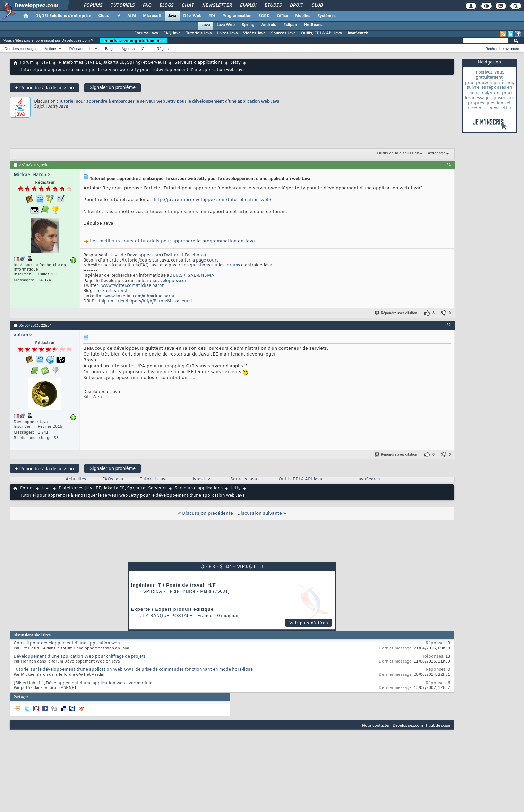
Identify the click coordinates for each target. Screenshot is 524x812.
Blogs (166, 6)
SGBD (264, 16)
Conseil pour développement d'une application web (67, 643)
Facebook (195, 255)
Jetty (236, 63)
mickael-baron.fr (112, 291)
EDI (212, 16)
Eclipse (290, 25)
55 (56, 438)
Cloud (104, 16)
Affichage (437, 153)
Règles (163, 49)
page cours (207, 260)
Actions (51, 49)
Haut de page (438, 725)
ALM (132, 16)
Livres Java (227, 33)
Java (172, 16)
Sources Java (283, 33)
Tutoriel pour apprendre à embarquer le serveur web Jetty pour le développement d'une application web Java (169, 101)
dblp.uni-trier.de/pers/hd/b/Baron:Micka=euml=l (146, 301)
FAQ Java (172, 33)
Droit (296, 6)
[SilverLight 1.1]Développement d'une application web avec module (83, 683)
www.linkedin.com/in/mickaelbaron (140, 296)
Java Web (226, 25)
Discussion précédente (208, 514)
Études (273, 6)
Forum (27, 63)
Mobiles (303, 16)
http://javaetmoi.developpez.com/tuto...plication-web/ (213, 200)
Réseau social (81, 49)
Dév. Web (192, 16)
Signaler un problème (113, 87)
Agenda (128, 49)
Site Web (93, 397)
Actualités (76, 479)
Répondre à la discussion (44, 88)
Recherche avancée (502, 49)
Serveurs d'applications (199, 63)
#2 (449, 325)
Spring (248, 25)
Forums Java (146, 33)
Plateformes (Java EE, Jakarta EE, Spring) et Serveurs (113, 63)
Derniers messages (21, 49)
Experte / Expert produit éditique (173, 609)
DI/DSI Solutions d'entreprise (63, 16)
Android (269, 25)
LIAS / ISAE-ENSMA (194, 276)
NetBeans (313, 25)
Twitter (171, 255)
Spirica (153, 591)
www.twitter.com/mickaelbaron (133, 286)
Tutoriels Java (199, 33)
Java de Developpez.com (136, 255)
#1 (449, 164)
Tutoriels (122, 6)
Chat (187, 6)
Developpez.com (408, 725)
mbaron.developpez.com (163, 281)
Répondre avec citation (396, 313)
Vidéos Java (254, 33)
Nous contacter (376, 725)
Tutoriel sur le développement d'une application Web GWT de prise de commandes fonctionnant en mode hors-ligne (133, 670)
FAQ (147, 6)
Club (317, 6)
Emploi (248, 6)
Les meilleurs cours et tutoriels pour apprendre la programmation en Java (172, 241)
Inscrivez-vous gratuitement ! (134, 41)
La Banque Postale (168, 616)
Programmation (237, 16)
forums (233, 265)
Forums (93, 6)
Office (282, 16)
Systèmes (327, 16)
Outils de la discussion (398, 153)
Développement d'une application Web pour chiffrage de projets (80, 657)
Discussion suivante (260, 514)
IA (118, 16)
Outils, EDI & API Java (321, 33)
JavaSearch (358, 33)
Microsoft (152, 16)
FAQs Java (113, 479)
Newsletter (217, 6)
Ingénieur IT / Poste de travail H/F (174, 585)
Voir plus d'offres (309, 623)
